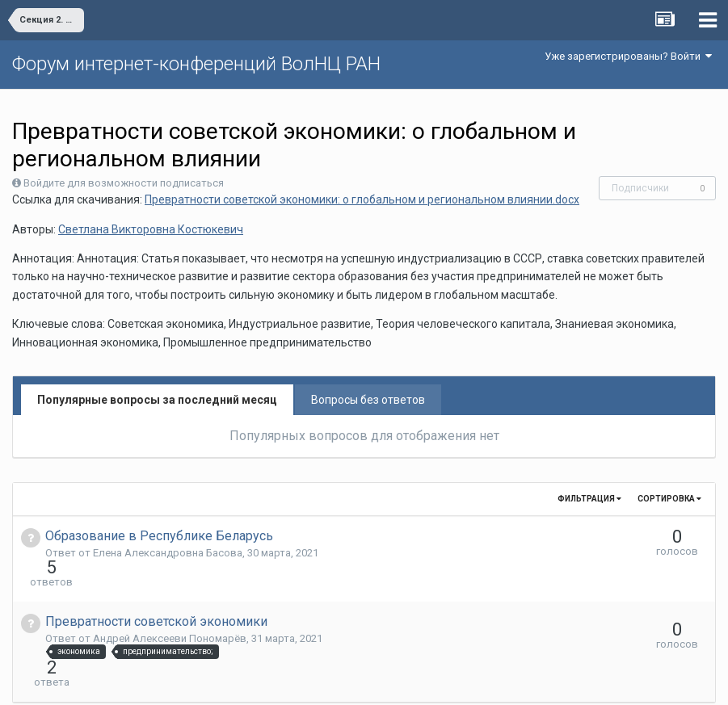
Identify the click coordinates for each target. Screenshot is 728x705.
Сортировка (669, 499)
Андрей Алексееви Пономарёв (170, 609)
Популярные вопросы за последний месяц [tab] (157, 400)
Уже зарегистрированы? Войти (628, 56)
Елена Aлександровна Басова (168, 553)
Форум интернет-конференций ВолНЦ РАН (196, 64)
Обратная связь (389, 681)
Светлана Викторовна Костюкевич (151, 229)
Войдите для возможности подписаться (124, 183)
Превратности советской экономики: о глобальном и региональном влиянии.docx (362, 199)
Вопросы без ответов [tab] (368, 400)
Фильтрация (589, 499)
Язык (314, 681)
